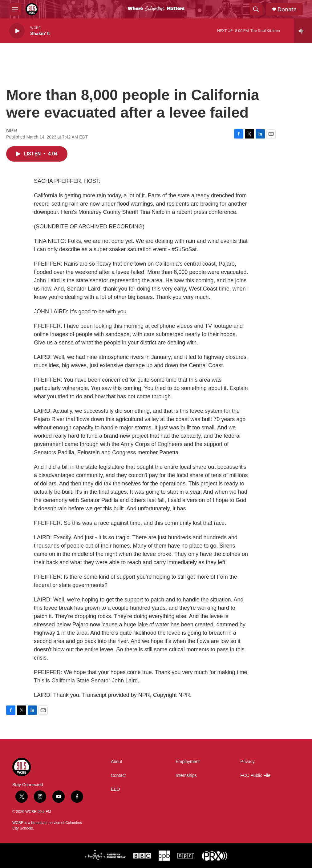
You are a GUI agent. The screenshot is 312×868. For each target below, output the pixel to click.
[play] (17, 31)
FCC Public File (255, 776)
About (117, 762)
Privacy (248, 762)
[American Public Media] (105, 856)
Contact (118, 776)
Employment (188, 762)
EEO (115, 789)
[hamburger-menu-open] (15, 9)
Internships (186, 776)
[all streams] (303, 31)
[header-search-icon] (256, 9)
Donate (287, 9)
